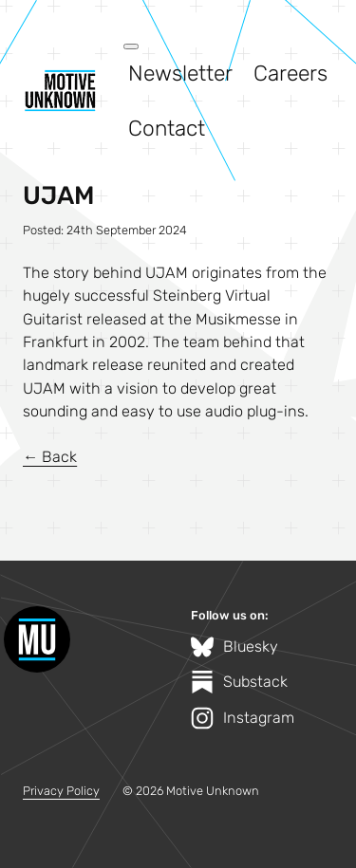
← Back (50, 457)
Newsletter (180, 74)
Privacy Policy (61, 791)
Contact (167, 129)
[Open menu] (131, 46)
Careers (290, 74)
